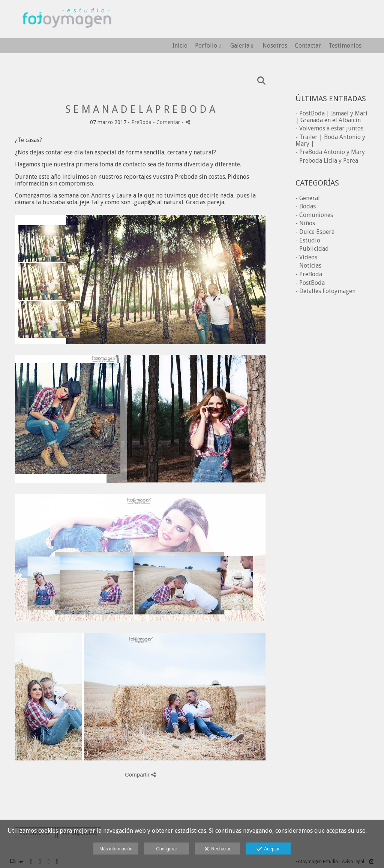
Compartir (140, 774)
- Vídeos (306, 257)
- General (308, 198)
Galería (240, 46)
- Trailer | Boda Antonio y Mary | (330, 140)
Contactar (308, 46)
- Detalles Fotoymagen (325, 291)
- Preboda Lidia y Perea (327, 161)
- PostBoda (310, 283)
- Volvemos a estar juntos (329, 128)
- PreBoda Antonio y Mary (330, 152)
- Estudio (308, 240)
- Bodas (306, 206)
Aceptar (268, 849)
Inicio (180, 46)
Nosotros (275, 46)
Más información (116, 849)
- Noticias (308, 266)
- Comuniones (314, 215)
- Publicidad (312, 249)
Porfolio (206, 46)
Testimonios (345, 46)
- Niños (305, 223)
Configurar (166, 849)
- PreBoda (309, 274)
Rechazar (217, 849)
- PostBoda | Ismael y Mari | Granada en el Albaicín (331, 117)
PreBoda (141, 122)
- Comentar (167, 122)
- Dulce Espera (315, 232)
